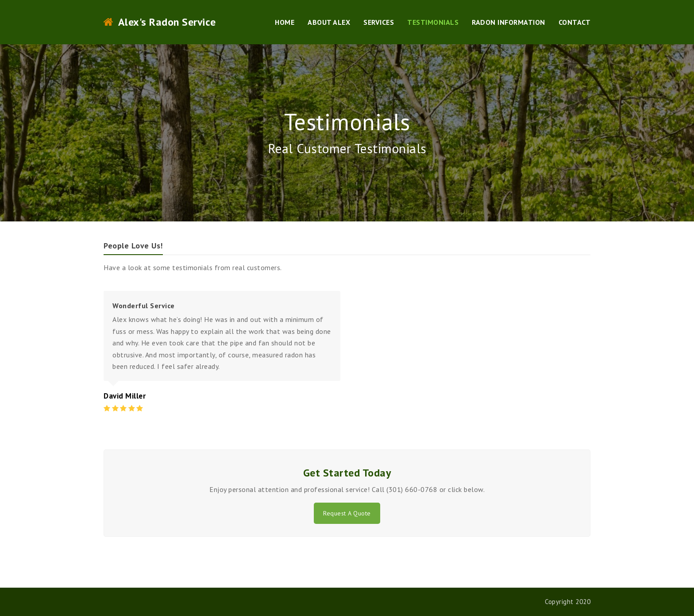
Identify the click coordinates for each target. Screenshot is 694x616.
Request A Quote (347, 513)
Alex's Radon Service (160, 22)
